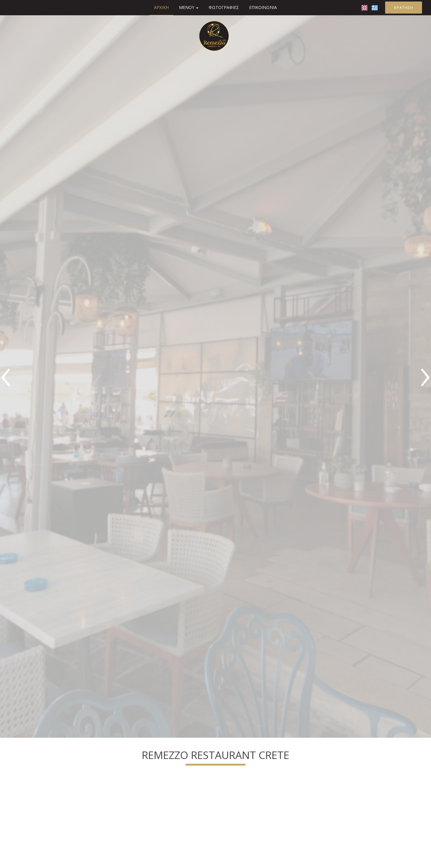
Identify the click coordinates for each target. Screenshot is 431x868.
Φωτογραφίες (224, 7)
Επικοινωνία (263, 7)
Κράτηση (404, 7)
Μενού (189, 7)
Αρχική (161, 7)
